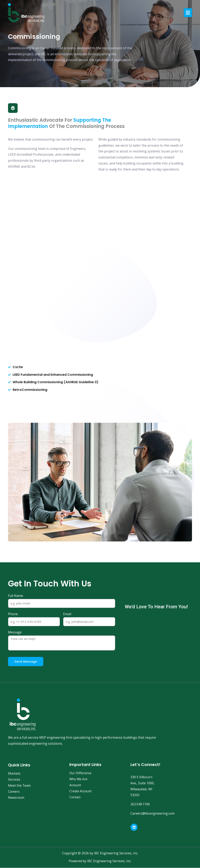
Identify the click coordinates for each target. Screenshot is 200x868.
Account (75, 785)
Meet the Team (20, 786)
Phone (13, 614)
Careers (14, 792)
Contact (75, 797)
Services (14, 780)
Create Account (81, 791)
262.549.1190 (140, 804)
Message (15, 632)
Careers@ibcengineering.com (153, 813)
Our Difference (80, 773)
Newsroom (16, 798)
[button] (188, 13)
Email (67, 614)
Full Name (16, 596)
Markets (14, 774)
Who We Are (79, 779)
